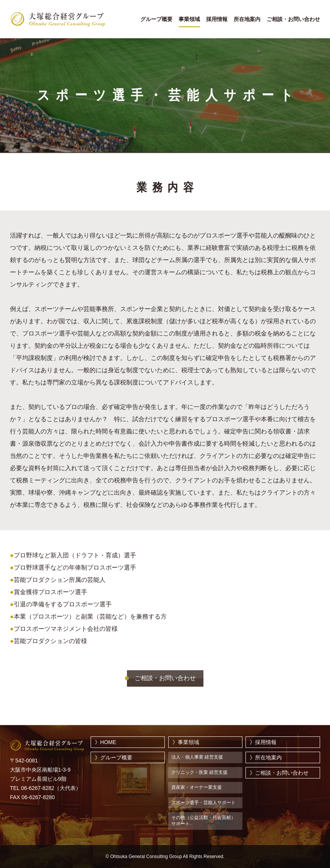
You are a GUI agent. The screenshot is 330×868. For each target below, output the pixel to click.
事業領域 (189, 19)
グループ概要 (156, 19)
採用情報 (217, 19)
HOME (108, 742)
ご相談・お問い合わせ (293, 19)
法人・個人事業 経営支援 (197, 757)
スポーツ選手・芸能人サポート (203, 803)
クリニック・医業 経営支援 (199, 772)
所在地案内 (247, 19)
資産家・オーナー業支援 (197, 787)
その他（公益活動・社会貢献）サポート (203, 821)
